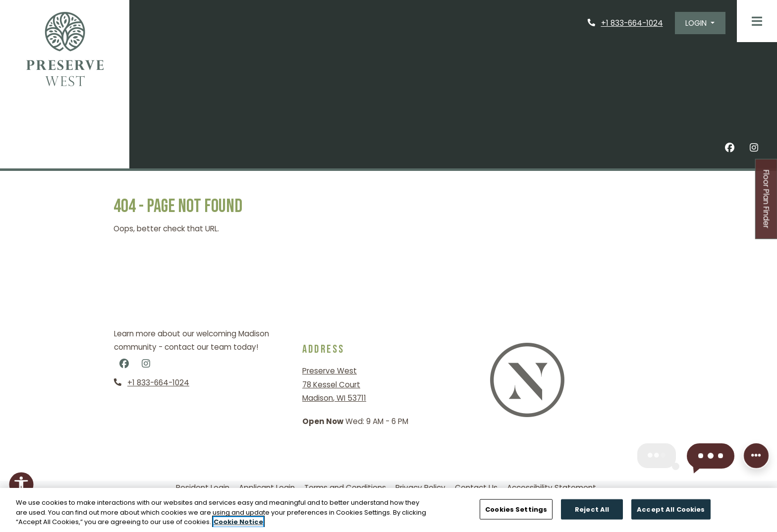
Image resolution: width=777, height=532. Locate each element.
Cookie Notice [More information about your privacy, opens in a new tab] (238, 522)
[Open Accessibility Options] (21, 486)
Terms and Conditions (345, 488)
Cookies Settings (516, 509)
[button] (700, 23)
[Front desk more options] (756, 457)
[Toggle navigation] (757, 21)
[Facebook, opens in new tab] (730, 149)
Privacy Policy (420, 488)
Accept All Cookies (671, 509)
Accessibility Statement (552, 488)
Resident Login (203, 488)
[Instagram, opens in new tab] (754, 149)
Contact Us (476, 488)
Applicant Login (267, 488)
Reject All (592, 509)
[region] (388, 510)
